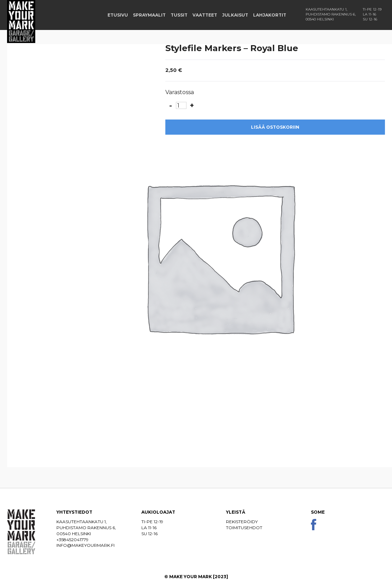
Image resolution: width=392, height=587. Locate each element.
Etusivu (118, 15)
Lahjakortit (270, 15)
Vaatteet (205, 15)
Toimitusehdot (244, 528)
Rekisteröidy (242, 522)
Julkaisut (235, 15)
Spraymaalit (149, 15)
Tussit (179, 15)
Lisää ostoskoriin (275, 127)
